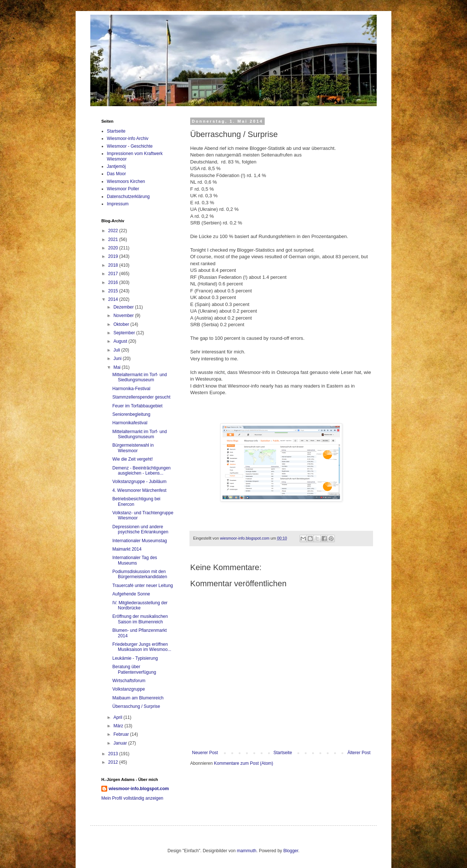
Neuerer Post (205, 753)
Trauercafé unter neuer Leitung (143, 586)
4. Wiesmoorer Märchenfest (139, 490)
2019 (114, 256)
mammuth (247, 851)
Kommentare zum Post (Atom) (244, 763)
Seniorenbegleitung (131, 414)
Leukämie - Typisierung (135, 658)
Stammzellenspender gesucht (141, 397)
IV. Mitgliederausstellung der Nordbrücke (140, 605)
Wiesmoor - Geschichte (130, 146)
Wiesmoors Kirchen (126, 181)
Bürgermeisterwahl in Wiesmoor (133, 448)
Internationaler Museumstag (140, 541)
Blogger (291, 851)
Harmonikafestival (130, 423)
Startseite (283, 753)
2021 (114, 239)
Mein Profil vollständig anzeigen (132, 798)
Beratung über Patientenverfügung (134, 669)
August (121, 341)
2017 (114, 274)
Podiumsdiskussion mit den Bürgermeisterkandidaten (140, 574)
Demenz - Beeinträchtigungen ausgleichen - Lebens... (142, 471)
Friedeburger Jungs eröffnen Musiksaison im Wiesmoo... (142, 647)
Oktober (122, 324)
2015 (114, 291)
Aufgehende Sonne (131, 594)
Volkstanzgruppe (129, 689)
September (125, 333)
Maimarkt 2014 (127, 549)
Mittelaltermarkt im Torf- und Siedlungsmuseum (140, 377)
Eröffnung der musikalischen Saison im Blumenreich (140, 619)
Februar (122, 734)
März (119, 726)
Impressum (118, 204)
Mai (118, 367)
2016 (114, 282)
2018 (114, 265)
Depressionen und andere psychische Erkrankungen (140, 529)
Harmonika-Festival (131, 389)
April (118, 717)
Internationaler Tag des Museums (135, 560)
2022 (114, 231)
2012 (114, 762)
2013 (114, 754)
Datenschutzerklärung (128, 197)
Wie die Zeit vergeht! (133, 459)
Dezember (124, 307)
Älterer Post (359, 753)
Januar (121, 743)
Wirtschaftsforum (129, 681)
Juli (117, 350)
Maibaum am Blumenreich (138, 698)
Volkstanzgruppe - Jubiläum (139, 482)
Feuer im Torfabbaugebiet (137, 406)
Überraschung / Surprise (136, 706)
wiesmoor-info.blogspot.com (139, 789)
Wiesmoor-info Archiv (128, 138)
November (124, 316)
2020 (114, 248)
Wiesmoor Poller (123, 189)
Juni (118, 359)
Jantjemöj (116, 166)
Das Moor (116, 174)
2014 (114, 299)
